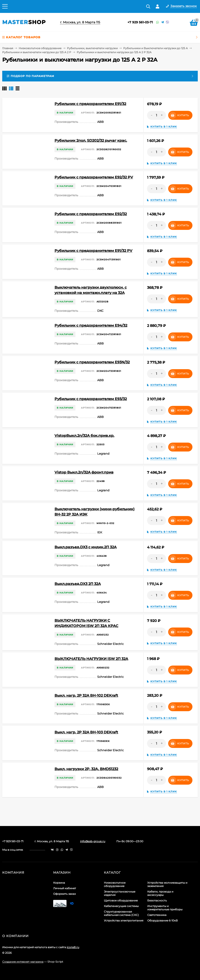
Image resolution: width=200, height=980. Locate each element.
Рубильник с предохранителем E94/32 (91, 325)
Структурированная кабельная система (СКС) (121, 913)
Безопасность (157, 900)
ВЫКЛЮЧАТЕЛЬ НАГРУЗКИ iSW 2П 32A (91, 659)
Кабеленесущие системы (121, 906)
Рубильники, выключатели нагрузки (92, 48)
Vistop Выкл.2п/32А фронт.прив (84, 472)
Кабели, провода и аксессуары (160, 893)
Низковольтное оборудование (40, 48)
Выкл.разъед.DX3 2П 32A (78, 584)
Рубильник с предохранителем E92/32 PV (94, 177)
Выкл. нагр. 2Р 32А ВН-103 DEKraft (86, 732)
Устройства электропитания (124, 920)
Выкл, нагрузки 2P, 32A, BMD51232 (86, 769)
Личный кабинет (65, 888)
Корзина (59, 883)
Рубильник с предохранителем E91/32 (90, 104)
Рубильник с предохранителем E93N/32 (92, 362)
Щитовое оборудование (121, 900)
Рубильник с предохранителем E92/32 (91, 214)
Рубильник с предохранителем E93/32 (91, 399)
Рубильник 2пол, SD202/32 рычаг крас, (91, 141)
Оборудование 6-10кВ (163, 920)
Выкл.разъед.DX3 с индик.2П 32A (86, 547)
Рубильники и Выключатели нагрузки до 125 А (156, 48)
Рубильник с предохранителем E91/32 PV (93, 251)
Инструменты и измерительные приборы (165, 908)
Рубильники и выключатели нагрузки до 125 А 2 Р (37, 52)
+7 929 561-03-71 (140, 22)
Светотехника (157, 915)
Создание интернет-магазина (23, 962)
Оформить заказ (64, 894)
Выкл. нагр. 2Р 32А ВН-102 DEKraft (86, 696)
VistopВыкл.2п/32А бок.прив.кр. (84, 436)
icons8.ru (73, 947)
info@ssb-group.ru (93, 841)
